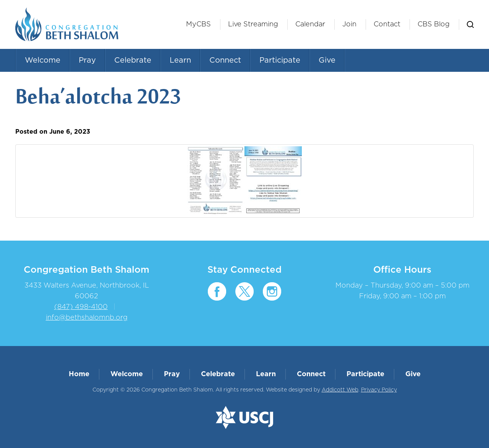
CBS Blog (434, 24)
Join (349, 24)
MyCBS (198, 24)
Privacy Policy (379, 390)
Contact (387, 24)
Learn (180, 60)
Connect (225, 60)
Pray (87, 60)
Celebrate (133, 60)
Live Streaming (253, 24)
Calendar (310, 24)
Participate (280, 60)
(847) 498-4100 (81, 307)
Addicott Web (340, 390)
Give (327, 60)
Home (79, 374)
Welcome (43, 60)
